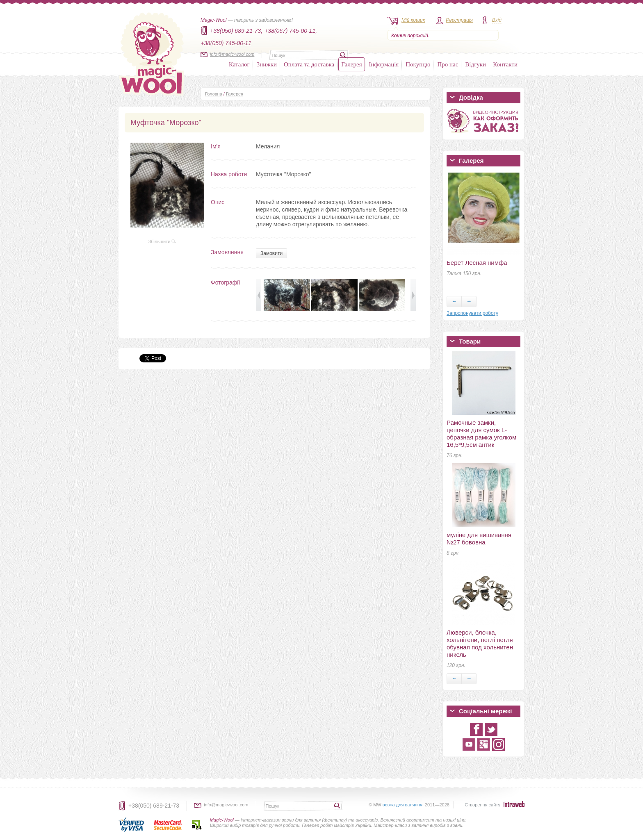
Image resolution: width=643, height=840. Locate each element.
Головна (214, 94)
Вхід (497, 20)
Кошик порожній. (410, 36)
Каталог (239, 64)
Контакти (505, 64)
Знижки (267, 64)
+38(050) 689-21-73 (154, 806)
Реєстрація (459, 20)
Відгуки (475, 64)
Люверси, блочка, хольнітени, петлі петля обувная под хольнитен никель (480, 643)
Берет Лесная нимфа (477, 263)
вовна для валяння (402, 805)
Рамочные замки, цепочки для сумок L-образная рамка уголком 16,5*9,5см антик (481, 434)
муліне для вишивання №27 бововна (479, 538)
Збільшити (162, 241)
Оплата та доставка (309, 64)
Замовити (271, 253)
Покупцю (418, 64)
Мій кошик (413, 20)
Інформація (384, 64)
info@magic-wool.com (232, 54)
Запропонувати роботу (472, 313)
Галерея (351, 64)
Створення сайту (482, 805)
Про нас (448, 64)
